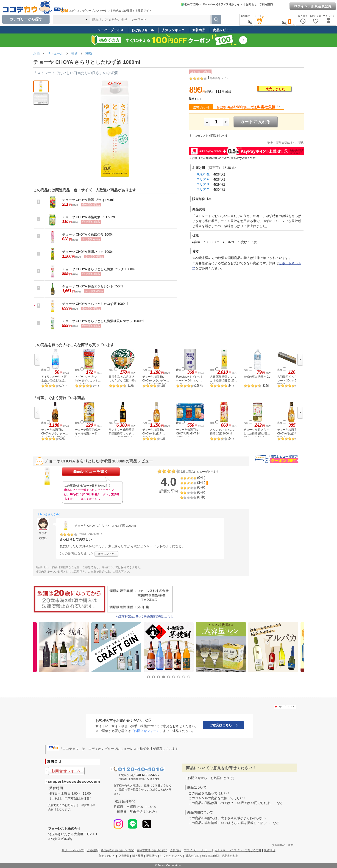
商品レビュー (223, 30)
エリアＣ (203, 189)
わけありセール (143, 30)
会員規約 (175, 850)
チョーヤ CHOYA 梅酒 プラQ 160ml (88, 200)
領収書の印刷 (210, 856)
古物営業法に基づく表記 (152, 850)
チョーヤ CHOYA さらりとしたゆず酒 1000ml (95, 304)
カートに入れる (255, 122)
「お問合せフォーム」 (147, 731)
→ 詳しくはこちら (89, 499)
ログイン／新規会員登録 (313, 6)
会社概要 (92, 850)
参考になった (106, 554)
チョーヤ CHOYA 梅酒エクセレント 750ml (93, 286)
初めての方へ (191, 4)
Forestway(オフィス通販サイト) (223, 4)
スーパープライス (111, 30)
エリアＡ (203, 179)
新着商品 (199, 30)
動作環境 (270, 850)
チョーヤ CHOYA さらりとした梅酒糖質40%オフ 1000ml (103, 321)
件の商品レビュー (219, 78)
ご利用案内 (266, 4)
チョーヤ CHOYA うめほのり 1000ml (89, 234)
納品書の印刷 (230, 856)
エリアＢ (203, 184)
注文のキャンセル (171, 856)
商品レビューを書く (91, 472)
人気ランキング (173, 30)
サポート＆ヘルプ (73, 850)
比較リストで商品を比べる (211, 136)
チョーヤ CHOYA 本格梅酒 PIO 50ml (89, 217)
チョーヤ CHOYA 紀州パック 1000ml (89, 252)
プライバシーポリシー (198, 850)
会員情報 (124, 856)
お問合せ (251, 4)
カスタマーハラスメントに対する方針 (238, 850)
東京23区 (203, 174)
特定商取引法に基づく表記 (117, 850)
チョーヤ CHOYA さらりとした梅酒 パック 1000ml (99, 269)
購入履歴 (138, 856)
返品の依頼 (192, 856)
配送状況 (152, 856)
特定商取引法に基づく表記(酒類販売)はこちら (145, 617)
